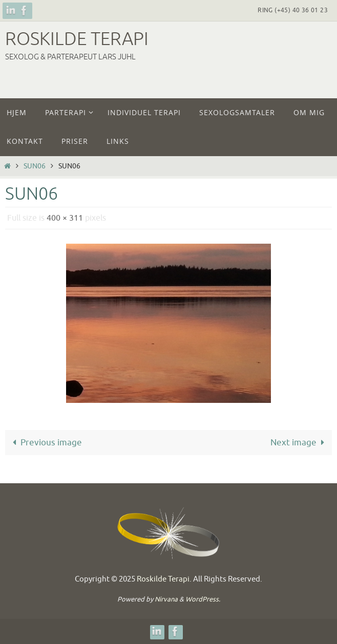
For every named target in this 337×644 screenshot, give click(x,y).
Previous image (45, 443)
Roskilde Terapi (77, 39)
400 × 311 (65, 218)
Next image (300, 443)
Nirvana (166, 599)
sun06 (35, 166)
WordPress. (203, 599)
